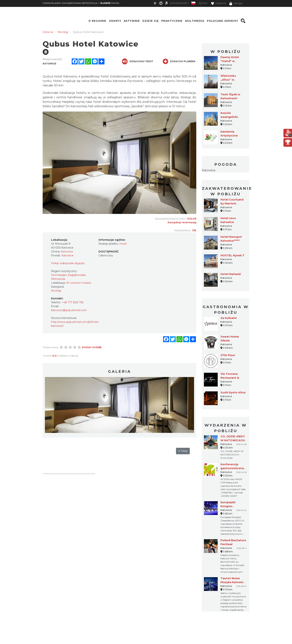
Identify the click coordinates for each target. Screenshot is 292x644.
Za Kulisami (228, 318)
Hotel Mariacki (231, 274)
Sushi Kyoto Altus (233, 392)
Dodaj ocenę (92, 347)
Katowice (209, 170)
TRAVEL (110, 3)
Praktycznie (172, 21)
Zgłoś (192, 219)
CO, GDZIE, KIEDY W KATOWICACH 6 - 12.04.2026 (233, 440)
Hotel (123, 244)
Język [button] (202, 3)
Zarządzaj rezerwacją (182, 222)
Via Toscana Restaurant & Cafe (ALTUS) (230, 378)
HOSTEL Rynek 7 (232, 255)
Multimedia (195, 21)
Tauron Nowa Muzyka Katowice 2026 (233, 582)
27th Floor (228, 355)
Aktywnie (132, 21)
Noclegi (56, 291)
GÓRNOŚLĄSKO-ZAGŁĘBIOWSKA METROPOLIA (70, 3)
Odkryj (115, 21)
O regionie (97, 21)
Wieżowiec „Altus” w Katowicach (229, 80)
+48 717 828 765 (73, 302)
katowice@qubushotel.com (69, 310)
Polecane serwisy (223, 21)
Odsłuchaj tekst (138, 61)
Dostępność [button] (179, 3)
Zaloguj (236, 4)
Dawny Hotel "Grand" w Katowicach (230, 61)
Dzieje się (151, 21)
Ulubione (219, 3)
